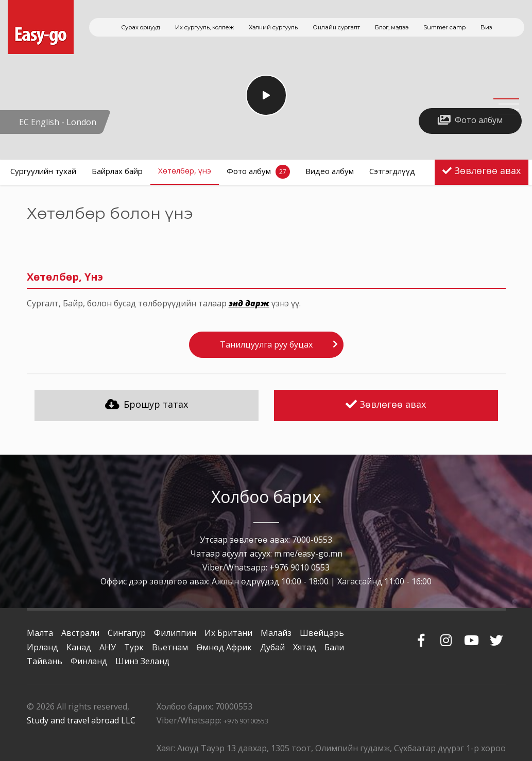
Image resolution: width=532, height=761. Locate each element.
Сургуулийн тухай (43, 171)
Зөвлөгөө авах (487, 170)
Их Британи (228, 633)
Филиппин (175, 633)
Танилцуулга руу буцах (266, 344)
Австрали (80, 633)
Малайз (276, 633)
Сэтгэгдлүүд (392, 171)
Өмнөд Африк (224, 647)
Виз (486, 27)
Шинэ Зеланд (142, 661)
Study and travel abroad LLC (81, 720)
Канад (79, 647)
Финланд (89, 661)
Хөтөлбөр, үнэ (185, 170)
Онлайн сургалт (336, 27)
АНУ (108, 647)
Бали (334, 647)
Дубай (272, 647)
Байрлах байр (117, 171)
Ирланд (42, 647)
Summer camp (444, 27)
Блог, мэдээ (392, 27)
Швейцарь (322, 633)
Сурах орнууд (141, 27)
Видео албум (330, 171)
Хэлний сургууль (273, 27)
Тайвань (45, 661)
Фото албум (258, 172)
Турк (134, 647)
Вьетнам (170, 647)
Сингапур (127, 633)
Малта (40, 633)
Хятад (305, 647)
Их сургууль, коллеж (204, 27)
